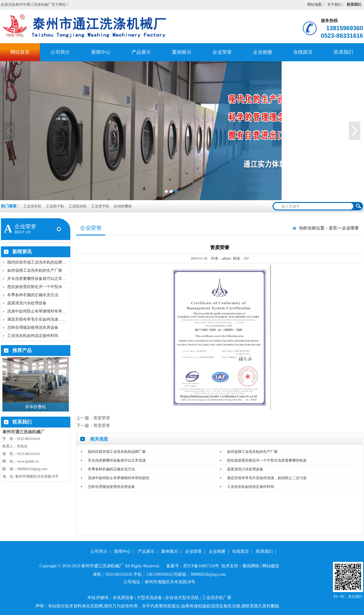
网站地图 (315, 5)
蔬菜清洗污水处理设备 (27, 303)
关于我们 (334, 5)
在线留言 (303, 52)
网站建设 (271, 566)
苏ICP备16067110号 (201, 566)
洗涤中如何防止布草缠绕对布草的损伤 (41, 311)
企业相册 (263, 52)
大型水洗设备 (149, 598)
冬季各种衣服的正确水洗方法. (33, 295)
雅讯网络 (251, 566)
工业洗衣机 (32, 206)
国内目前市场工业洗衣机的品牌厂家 (39, 262)
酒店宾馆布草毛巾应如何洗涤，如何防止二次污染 (50, 319)
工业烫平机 (101, 206)
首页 (333, 228)
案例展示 (182, 52)
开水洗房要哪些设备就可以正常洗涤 (39, 279)
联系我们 (343, 52)
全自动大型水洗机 (182, 598)
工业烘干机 (55, 206)
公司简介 (60, 52)
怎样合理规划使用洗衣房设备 (33, 327)
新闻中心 (101, 52)
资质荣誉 (102, 418)
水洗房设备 (123, 598)
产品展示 (141, 52)
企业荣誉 (222, 52)
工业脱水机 (78, 206)
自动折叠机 (123, 206)
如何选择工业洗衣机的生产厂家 (35, 270)
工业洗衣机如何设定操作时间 (33, 336)
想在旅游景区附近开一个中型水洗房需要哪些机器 (50, 287)
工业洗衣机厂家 (217, 598)
